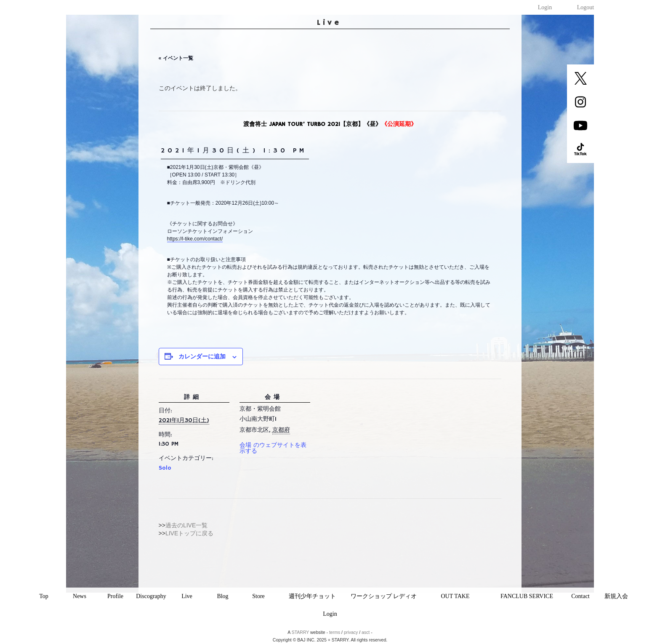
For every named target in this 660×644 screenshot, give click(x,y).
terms (335, 632)
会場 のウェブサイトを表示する (273, 448)
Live (187, 596)
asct (366, 632)
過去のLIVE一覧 (186, 525)
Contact (580, 596)
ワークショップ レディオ (384, 596)
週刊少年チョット (312, 596)
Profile (115, 596)
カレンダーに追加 (202, 356)
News (80, 596)
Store (258, 596)
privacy (351, 632)
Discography (151, 596)
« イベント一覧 (176, 58)
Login (545, 7)
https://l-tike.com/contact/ (195, 239)
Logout (585, 7)
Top (44, 596)
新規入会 (616, 596)
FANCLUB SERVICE (527, 596)
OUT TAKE (455, 596)
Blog (222, 596)
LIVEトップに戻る (189, 533)
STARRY (300, 632)
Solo (165, 468)
